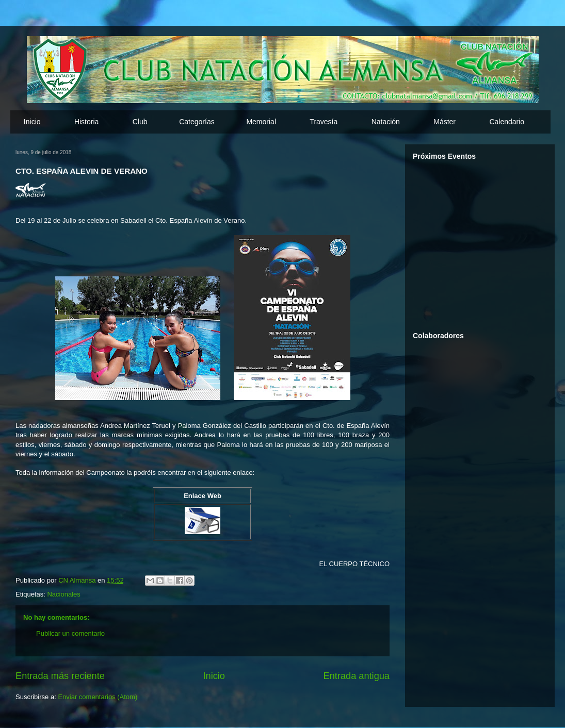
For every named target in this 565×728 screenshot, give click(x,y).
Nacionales (63, 594)
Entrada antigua (357, 676)
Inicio (32, 122)
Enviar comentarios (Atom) (98, 697)
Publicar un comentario (70, 633)
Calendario (507, 122)
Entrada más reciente (60, 676)
